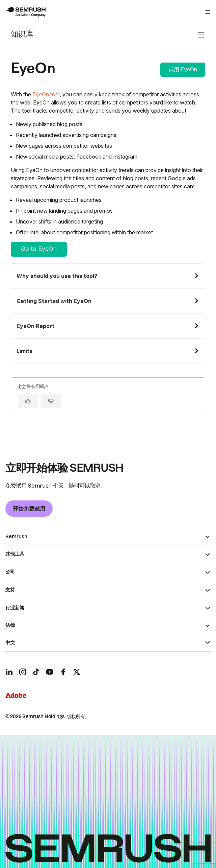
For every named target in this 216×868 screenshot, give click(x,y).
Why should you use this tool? (57, 276)
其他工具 (15, 554)
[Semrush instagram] (23, 672)
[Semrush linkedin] (9, 672)
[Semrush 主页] (26, 12)
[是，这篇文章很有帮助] (28, 401)
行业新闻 (15, 608)
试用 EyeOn (183, 69)
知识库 (22, 35)
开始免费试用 (29, 509)
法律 (10, 625)
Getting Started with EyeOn (54, 301)
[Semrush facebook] (63, 672)
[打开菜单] (208, 12)
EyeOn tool (46, 94)
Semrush (16, 537)
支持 (10, 590)
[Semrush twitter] (77, 672)
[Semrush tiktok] (36, 672)
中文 (10, 642)
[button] (51, 401)
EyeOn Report (35, 326)
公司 (10, 572)
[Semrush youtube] (50, 672)
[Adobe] (16, 695)
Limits (24, 351)
